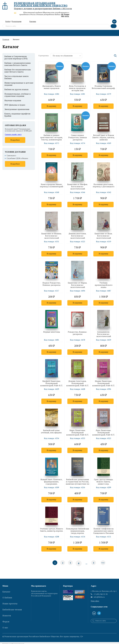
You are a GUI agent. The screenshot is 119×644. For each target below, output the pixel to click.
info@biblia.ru (99, 599)
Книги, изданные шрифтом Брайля (17, 115)
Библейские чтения (12, 605)
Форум (6, 613)
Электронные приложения (17, 109)
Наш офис (95, 602)
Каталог (6, 592)
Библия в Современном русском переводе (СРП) (16, 57)
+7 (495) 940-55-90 (101, 596)
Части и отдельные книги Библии (16, 77)
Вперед (103, 565)
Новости (7, 609)
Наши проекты (10, 601)
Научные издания (13, 100)
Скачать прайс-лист (13, 134)
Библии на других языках (16, 89)
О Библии (7, 597)
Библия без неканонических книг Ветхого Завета (18, 71)
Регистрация (17, 21)
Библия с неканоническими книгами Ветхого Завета (17, 64)
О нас (5, 617)
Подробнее (15, 140)
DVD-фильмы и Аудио (15, 105)
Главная (6, 39)
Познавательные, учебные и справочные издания (17, 95)
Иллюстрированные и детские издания (19, 84)
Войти (8, 21)
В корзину (51, 106)
